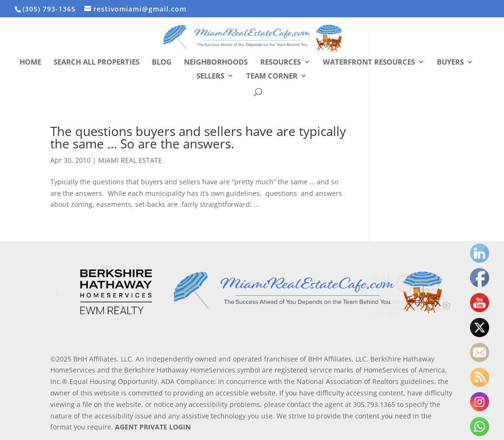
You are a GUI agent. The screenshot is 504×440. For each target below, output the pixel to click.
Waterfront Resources (369, 62)
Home (30, 62)
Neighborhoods (216, 62)
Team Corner (272, 76)
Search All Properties (97, 62)
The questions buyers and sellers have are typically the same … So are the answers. (198, 137)
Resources (281, 62)
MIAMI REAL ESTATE (130, 160)
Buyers (450, 62)
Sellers (210, 76)
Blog (162, 62)
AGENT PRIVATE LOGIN (153, 427)
